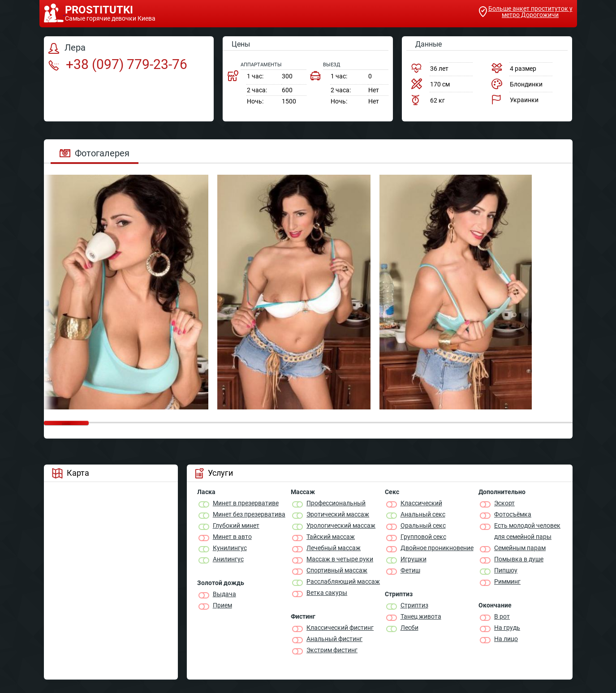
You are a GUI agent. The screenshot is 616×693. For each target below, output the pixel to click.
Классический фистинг (340, 628)
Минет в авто (232, 537)
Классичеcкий (421, 503)
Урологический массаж (341, 525)
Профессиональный (336, 503)
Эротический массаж (338, 514)
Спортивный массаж (337, 570)
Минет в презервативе (246, 503)
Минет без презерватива (249, 514)
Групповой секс (423, 537)
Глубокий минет (236, 525)
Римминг (507, 581)
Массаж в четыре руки (340, 559)
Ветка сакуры (327, 593)
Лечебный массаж (334, 548)
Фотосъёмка (513, 514)
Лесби (409, 628)
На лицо (506, 639)
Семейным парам (520, 548)
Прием (222, 605)
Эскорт (504, 503)
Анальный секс (423, 514)
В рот (502, 616)
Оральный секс (423, 525)
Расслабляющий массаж (343, 581)
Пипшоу (506, 570)
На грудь (507, 628)
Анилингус (228, 559)
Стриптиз (414, 605)
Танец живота (421, 616)
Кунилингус (230, 548)
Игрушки (414, 559)
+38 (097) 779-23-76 (118, 64)
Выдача (224, 594)
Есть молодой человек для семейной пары (527, 531)
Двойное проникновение (437, 548)
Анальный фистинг (334, 639)
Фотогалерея (95, 153)
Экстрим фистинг (332, 650)
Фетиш (410, 570)
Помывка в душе (519, 559)
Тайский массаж (331, 537)
